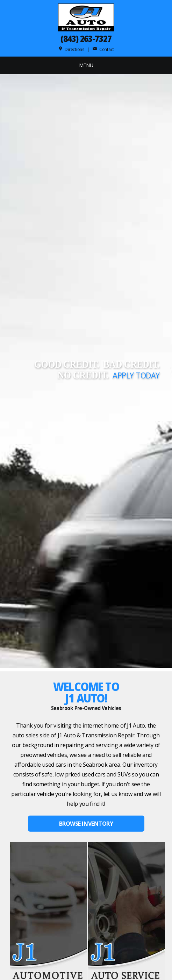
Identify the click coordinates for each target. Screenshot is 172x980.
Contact (103, 49)
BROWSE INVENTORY (86, 824)
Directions (71, 49)
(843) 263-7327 (86, 39)
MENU (86, 65)
